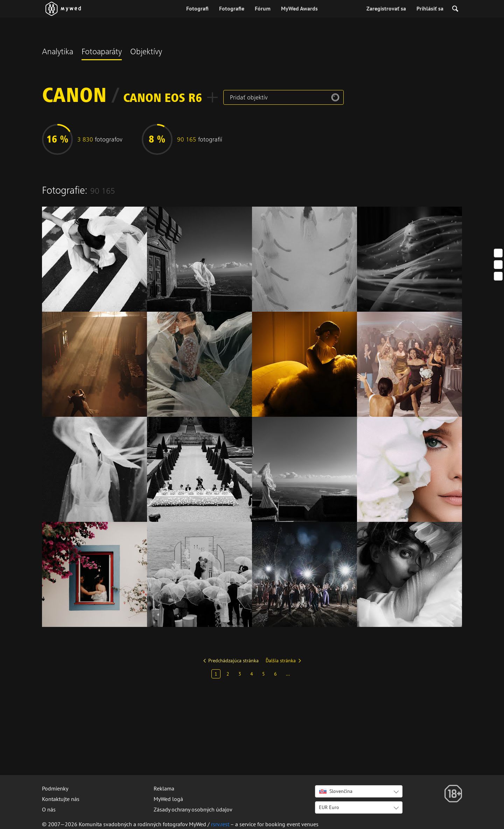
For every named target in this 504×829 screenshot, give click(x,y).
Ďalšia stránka (281, 661)
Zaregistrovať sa (386, 8)
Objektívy (146, 53)
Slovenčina (336, 791)
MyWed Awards (299, 8)
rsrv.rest (220, 824)
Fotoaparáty (102, 53)
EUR (329, 807)
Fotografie (232, 8)
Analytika (58, 53)
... (288, 674)
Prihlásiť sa (430, 8)
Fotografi (197, 8)
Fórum (263, 8)
